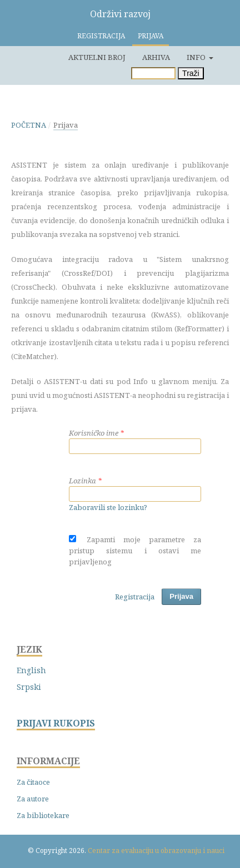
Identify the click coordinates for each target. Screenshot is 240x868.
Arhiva (156, 57)
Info (197, 57)
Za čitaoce (33, 782)
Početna (29, 125)
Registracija (101, 36)
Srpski (29, 687)
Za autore (33, 799)
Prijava (151, 36)
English (31, 670)
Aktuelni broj (97, 57)
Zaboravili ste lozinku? (108, 507)
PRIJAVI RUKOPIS (56, 723)
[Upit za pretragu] (153, 73)
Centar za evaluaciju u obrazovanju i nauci (156, 851)
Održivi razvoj (120, 14)
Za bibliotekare (43, 815)
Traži (191, 73)
